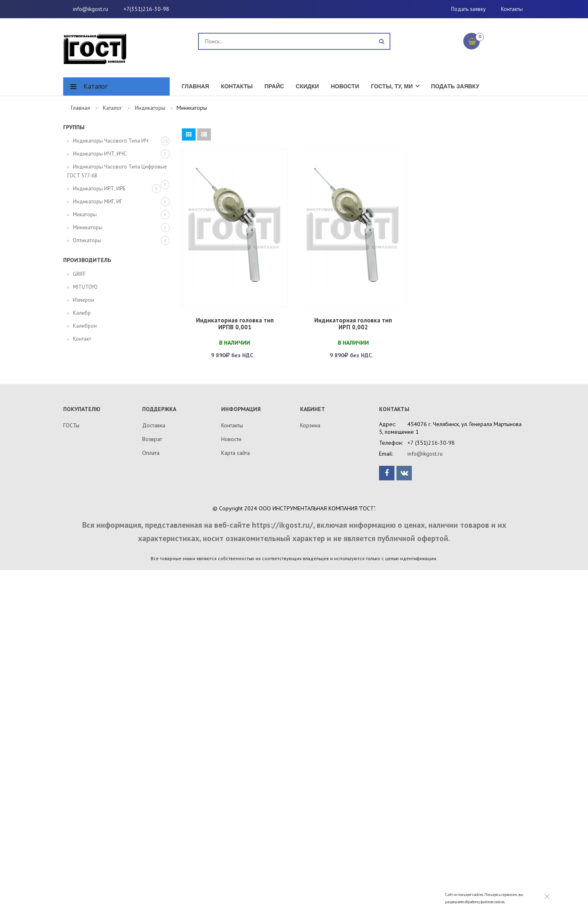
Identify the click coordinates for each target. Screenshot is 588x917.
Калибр (82, 313)
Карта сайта (235, 453)
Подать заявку (468, 9)
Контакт (82, 339)
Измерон (83, 300)
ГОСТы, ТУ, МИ (392, 86)
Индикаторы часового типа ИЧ (111, 141)
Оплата (151, 453)
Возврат (152, 439)
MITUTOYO (85, 287)
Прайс (274, 86)
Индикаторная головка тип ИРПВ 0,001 (235, 324)
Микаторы (85, 214)
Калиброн (85, 326)
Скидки (307, 86)
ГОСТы (71, 425)
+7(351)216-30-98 (146, 9)
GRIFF (79, 274)
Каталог (96, 86)
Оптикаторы (87, 240)
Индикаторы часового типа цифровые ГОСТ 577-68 (117, 171)
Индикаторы (150, 108)
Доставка (154, 425)
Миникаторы (88, 227)
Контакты (512, 9)
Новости (345, 86)
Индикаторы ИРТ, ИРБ (99, 189)
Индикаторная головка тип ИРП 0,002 (353, 324)
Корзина (310, 425)
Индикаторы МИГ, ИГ (98, 202)
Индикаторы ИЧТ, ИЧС (100, 154)
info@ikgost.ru (91, 9)
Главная (196, 86)
